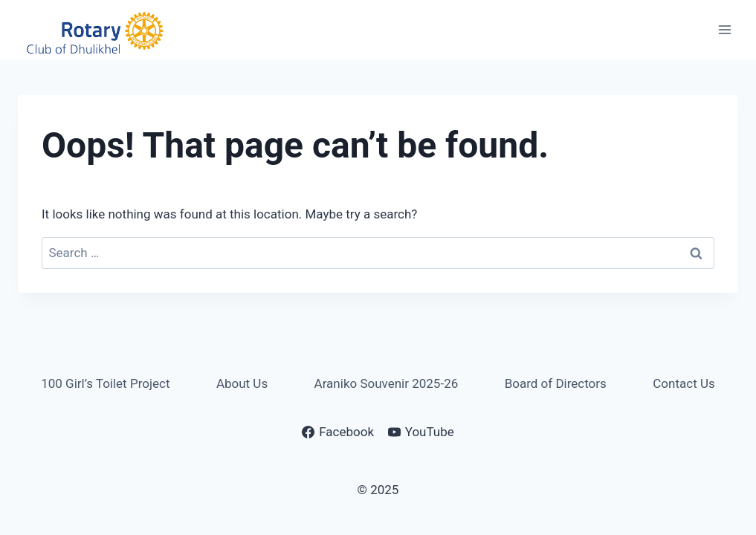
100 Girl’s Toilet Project (105, 383)
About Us (242, 383)
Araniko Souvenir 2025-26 (387, 383)
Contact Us (684, 383)
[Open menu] (724, 29)
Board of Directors (556, 383)
